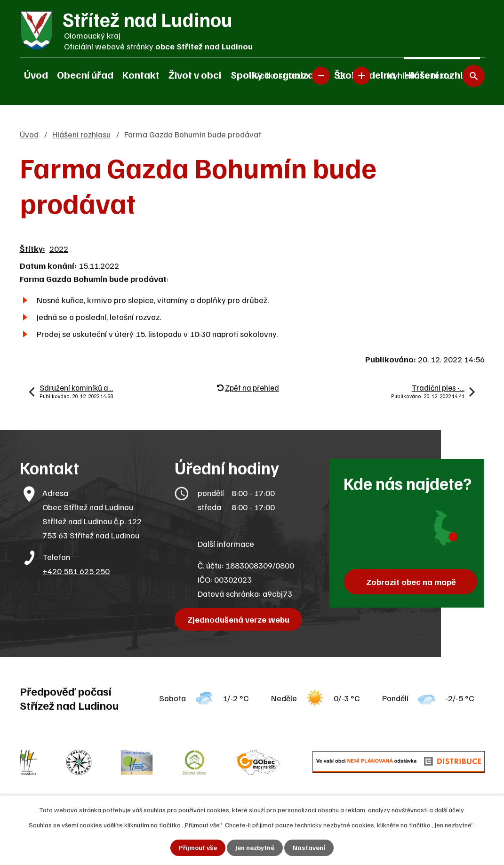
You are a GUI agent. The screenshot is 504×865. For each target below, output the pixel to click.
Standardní (341, 75)
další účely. (450, 810)
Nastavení (309, 848)
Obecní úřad (85, 74)
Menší (321, 75)
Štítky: (32, 248)
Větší (361, 75)
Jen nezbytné (255, 848)
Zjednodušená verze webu (238, 619)
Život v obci (195, 74)
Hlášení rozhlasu (81, 134)
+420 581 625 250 (76, 571)
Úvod (36, 74)
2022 (59, 248)
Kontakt (141, 74)
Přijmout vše (198, 848)
